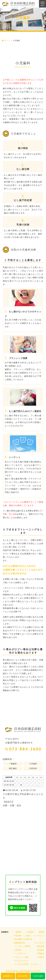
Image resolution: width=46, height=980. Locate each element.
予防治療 (18, 936)
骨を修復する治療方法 (23, 939)
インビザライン (20, 953)
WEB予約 (23, 976)
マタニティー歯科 (21, 957)
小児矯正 (41, 957)
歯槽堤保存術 (20, 943)
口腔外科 (18, 950)
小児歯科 (30, 932)
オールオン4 (39, 943)
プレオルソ (35, 964)
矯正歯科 (41, 950)
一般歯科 (18, 932)
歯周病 (41, 932)
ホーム (6, 40)
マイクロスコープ (21, 961)
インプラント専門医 (22, 946)
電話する (8, 976)
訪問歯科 (41, 953)
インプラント (39, 936)
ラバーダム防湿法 (21, 964)
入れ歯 (27, 936)
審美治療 (41, 946)
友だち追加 (38, 976)
